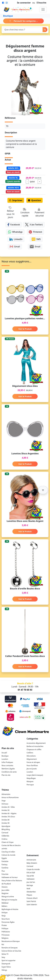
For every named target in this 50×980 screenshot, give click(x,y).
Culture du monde (8, 855)
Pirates (4, 925)
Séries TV (5, 954)
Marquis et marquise (9, 900)
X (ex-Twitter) (34, 225)
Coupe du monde (33, 869)
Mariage (30, 885)
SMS (36, 239)
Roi (3, 945)
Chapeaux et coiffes (34, 750)
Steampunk (6, 964)
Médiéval (5, 903)
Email (35, 247)
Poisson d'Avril (32, 898)
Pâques (29, 895)
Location (5, 759)
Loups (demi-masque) (35, 775)
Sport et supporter (9, 960)
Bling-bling (6, 829)
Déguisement (32, 759)
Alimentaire (6, 794)
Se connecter (24, 3)
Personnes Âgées (8, 922)
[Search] (23, 30)
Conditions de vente (9, 772)
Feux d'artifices (32, 766)
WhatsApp (15, 232)
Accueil (4, 753)
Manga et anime (8, 897)
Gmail (15, 247)
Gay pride (30, 876)
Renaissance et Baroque (11, 941)
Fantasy (4, 865)
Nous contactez (7, 766)
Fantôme (5, 868)
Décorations (31, 756)
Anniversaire (31, 860)
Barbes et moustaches (35, 746)
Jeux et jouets (32, 769)
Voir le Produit (25, 329)
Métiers (4, 906)
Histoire (5, 887)
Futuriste (5, 874)
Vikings (4, 970)
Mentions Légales (8, 769)
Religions (5, 938)
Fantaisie (5, 861)
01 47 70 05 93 (25, 690)
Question (34, 200)
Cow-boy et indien (8, 852)
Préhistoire (6, 932)
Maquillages (31, 778)
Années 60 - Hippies (9, 813)
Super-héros (6, 967)
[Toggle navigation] (43, 9)
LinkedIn (16, 239)
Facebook (14, 225)
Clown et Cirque (8, 842)
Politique (5, 929)
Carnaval (5, 833)
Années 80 (6, 820)
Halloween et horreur (10, 877)
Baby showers (32, 863)
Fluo (3, 871)
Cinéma (4, 839)
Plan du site (6, 775)
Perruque (30, 785)
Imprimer (16, 200)
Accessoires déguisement (36, 743)
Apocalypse (6, 826)
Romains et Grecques (10, 948)
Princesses (6, 935)
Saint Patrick (31, 901)
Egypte (4, 858)
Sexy (3, 957)
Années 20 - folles (8, 807)
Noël (28, 889)
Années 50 (6, 810)
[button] (43, 490)
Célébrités (5, 836)
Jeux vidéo (5, 890)
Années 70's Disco (8, 817)
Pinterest (35, 232)
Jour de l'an (31, 882)
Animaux (5, 804)
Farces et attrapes (33, 762)
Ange (4, 801)
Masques (30, 781)
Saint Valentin (32, 905)
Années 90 (6, 823)
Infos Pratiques (7, 762)
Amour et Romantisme (10, 797)
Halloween (31, 879)
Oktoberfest (31, 892)
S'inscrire (41, 3)
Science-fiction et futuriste (11, 951)
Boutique (8, 16)
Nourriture (6, 919)
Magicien (5, 893)
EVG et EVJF (31, 873)
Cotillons (30, 753)
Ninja (4, 916)
